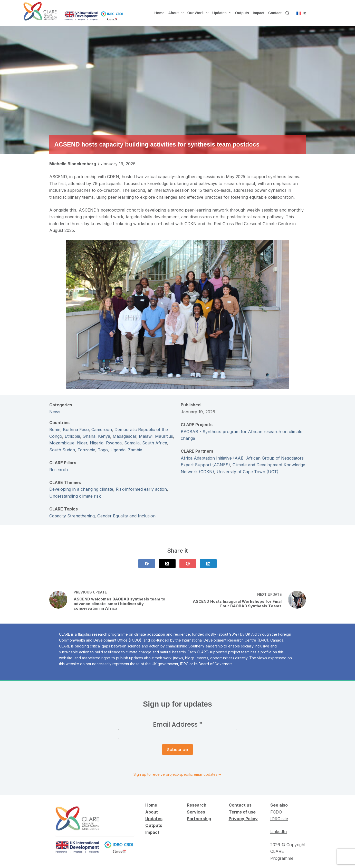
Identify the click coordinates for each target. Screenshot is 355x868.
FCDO (276, 812)
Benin (55, 430)
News (55, 412)
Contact (275, 13)
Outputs (242, 13)
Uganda (118, 450)
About (177, 13)
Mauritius (164, 436)
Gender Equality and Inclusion (126, 516)
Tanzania (86, 450)
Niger (82, 443)
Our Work (199, 13)
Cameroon (102, 430)
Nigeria (97, 443)
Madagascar (124, 436)
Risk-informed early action (141, 489)
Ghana (89, 436)
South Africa (155, 443)
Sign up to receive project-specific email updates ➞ (177, 774)
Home (160, 13)
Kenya (104, 436)
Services (196, 812)
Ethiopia (72, 436)
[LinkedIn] (208, 564)
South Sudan (62, 450)
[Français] (301, 13)
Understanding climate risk (75, 496)
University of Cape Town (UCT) (248, 472)
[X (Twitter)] (167, 564)
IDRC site (279, 819)
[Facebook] (147, 564)
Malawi (146, 436)
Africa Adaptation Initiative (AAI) (212, 458)
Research (59, 470)
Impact (259, 13)
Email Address (178, 724)
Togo (103, 450)
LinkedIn (279, 832)
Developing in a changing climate (81, 489)
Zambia (135, 450)
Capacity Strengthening (72, 516)
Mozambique (62, 443)
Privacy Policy (243, 819)
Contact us (240, 805)
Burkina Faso (76, 430)
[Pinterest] (188, 564)
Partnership (199, 819)
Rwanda (114, 443)
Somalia (132, 443)
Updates (223, 13)
